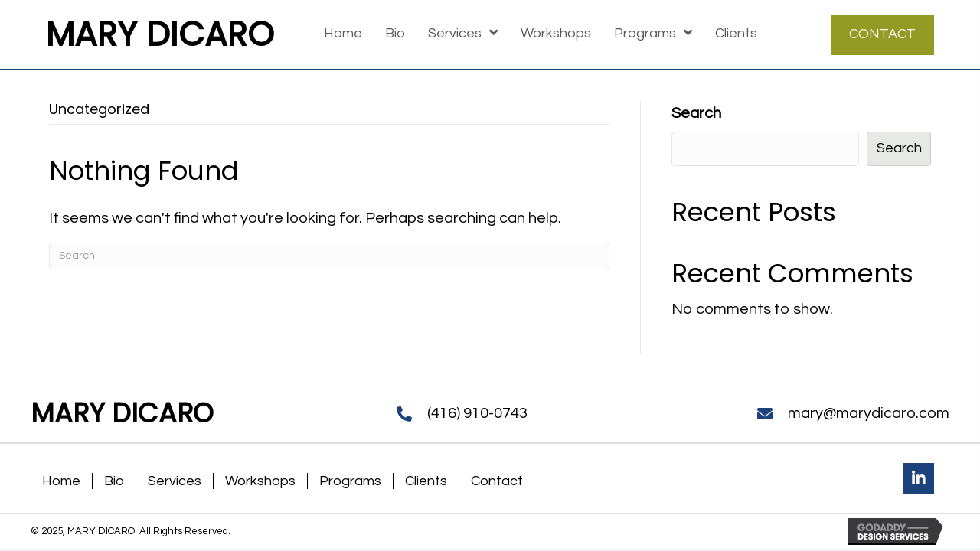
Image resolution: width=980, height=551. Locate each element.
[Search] (329, 256)
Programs (350, 481)
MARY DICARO (160, 34)
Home (61, 481)
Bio (114, 481)
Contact (497, 481)
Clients (426, 481)
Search (696, 113)
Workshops (260, 481)
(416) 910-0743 (477, 413)
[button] (919, 478)
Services (175, 481)
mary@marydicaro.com (869, 413)
